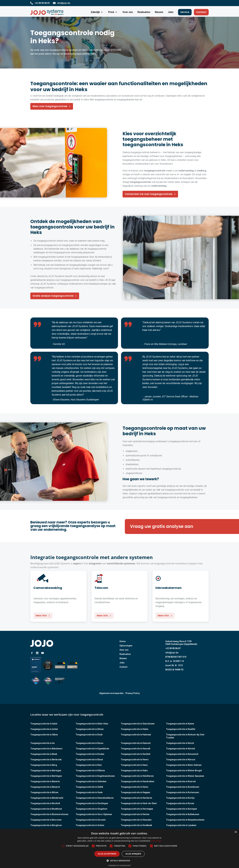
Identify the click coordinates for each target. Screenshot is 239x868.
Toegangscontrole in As (43, 743)
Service (185, 12)
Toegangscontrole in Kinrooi (181, 760)
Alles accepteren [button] (107, 854)
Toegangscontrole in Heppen (135, 792)
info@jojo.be (172, 653)
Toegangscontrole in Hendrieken (137, 781)
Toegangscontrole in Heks (134, 770)
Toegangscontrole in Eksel (89, 760)
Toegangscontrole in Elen (89, 765)
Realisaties (125, 654)
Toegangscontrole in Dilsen (90, 729)
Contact (201, 12)
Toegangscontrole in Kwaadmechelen (185, 820)
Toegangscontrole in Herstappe (137, 809)
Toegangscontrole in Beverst (45, 787)
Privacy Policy (133, 693)
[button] (97, 12)
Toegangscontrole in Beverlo (45, 781)
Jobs (122, 663)
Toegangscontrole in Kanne (180, 724)
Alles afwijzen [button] (133, 854)
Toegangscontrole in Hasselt (136, 749)
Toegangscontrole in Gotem (90, 825)
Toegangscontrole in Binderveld (47, 798)
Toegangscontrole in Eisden (90, 754)
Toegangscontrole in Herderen (136, 798)
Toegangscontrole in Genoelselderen (95, 798)
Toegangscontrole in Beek (44, 754)
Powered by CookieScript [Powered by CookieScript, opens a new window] (120, 865)
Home (123, 641)
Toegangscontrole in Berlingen (46, 776)
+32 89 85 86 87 (173, 648)
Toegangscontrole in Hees (134, 765)
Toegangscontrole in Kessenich (182, 754)
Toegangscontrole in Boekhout (46, 809)
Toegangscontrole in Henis (135, 787)
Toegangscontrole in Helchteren (137, 776)
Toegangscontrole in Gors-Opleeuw (94, 814)
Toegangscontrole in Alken (44, 735)
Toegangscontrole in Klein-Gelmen (184, 765)
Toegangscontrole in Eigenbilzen (92, 749)
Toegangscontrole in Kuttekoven (183, 814)
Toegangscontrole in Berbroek (46, 760)
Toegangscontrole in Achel (44, 729)
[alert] (120, 848)
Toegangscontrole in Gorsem (91, 820)
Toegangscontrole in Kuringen (181, 809)
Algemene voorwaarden (111, 693)
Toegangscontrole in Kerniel (180, 749)
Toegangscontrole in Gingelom (91, 809)
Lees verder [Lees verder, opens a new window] (156, 841)
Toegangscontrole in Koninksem (183, 787)
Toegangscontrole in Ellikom (90, 770)
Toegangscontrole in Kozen (180, 803)
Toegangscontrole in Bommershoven (49, 814)
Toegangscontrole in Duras (89, 743)
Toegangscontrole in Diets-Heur (92, 724)
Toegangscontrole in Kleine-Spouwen (185, 776)
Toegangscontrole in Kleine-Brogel (184, 770)
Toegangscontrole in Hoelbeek (136, 825)
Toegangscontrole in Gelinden (91, 781)
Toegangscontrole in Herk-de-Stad (139, 803)
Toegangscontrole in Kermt (180, 743)
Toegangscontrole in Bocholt (45, 803)
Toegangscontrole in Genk (89, 792)
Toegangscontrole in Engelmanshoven (95, 776)
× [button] (236, 832)
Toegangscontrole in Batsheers (46, 749)
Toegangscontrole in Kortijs (180, 798)
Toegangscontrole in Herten (135, 814)
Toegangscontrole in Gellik (89, 787)
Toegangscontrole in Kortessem (183, 792)
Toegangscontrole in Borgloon (46, 825)
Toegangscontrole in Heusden (136, 820)
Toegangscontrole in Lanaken (181, 825)
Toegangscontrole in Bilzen (44, 792)
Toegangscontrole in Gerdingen (92, 803)
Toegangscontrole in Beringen (46, 770)
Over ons (124, 650)
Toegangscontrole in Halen (135, 729)
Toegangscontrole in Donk (89, 735)
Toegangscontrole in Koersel (181, 781)
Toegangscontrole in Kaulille (181, 729)
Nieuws (123, 658)
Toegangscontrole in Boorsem (46, 820)
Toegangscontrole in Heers (135, 760)
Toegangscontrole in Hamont (136, 743)
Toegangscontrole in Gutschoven (138, 724)
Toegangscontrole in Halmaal (136, 735)
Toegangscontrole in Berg (44, 765)
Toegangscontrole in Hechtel (136, 754)
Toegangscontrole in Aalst (44, 724)
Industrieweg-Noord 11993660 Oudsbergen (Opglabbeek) (181, 643)
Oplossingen (126, 646)
